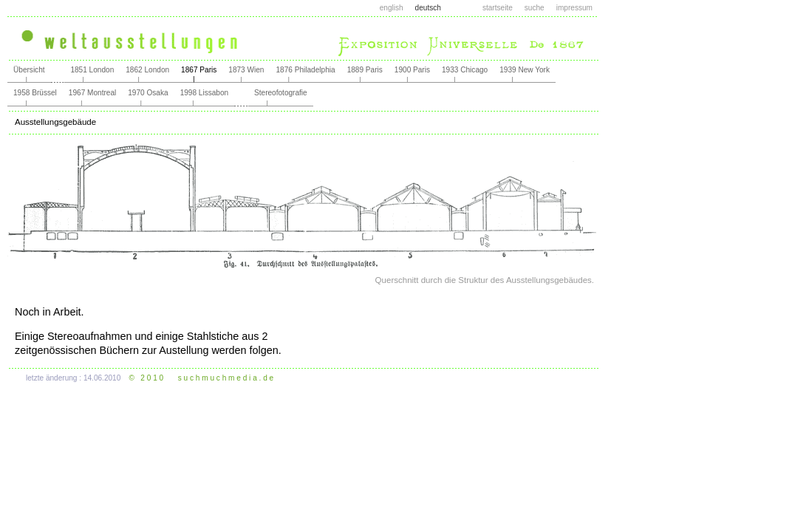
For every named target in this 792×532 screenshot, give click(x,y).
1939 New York (525, 70)
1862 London (147, 70)
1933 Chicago (465, 70)
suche (535, 8)
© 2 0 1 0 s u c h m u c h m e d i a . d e (202, 378)
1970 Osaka (148, 93)
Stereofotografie (281, 93)
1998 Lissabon (205, 93)
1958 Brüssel (35, 93)
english (392, 8)
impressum (574, 8)
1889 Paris (365, 70)
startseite (498, 8)
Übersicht (29, 70)
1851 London (92, 70)
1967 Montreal (92, 93)
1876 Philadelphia (305, 70)
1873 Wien (246, 70)
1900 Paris (412, 70)
